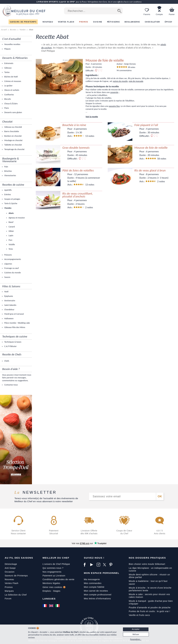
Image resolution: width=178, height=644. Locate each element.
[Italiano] (58, 606)
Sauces (7, 277)
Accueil (4, 30)
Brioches (8, 171)
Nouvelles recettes (12, 44)
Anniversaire (9, 301)
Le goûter (8, 86)
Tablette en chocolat (13, 145)
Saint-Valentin (10, 305)
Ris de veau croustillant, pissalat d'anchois (78, 195)
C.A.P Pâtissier (10, 346)
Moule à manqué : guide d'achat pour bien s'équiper (151, 602)
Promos (9, 587)
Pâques (7, 49)
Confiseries (9, 95)
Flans (6, 108)
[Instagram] (99, 565)
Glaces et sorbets (11, 90)
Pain (6, 167)
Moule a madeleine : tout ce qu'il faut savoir (148, 582)
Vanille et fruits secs (139, 615)
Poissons (8, 255)
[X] (105, 565)
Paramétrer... (136, 639)
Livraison (61, 576)
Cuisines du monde (12, 273)
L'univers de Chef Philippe (56, 564)
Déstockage (11, 564)
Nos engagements (52, 572)
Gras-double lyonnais (76, 148)
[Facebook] (86, 565)
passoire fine (114, 106)
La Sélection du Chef (16, 595)
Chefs (6, 361)
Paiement (48, 576)
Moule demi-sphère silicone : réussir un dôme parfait (149, 576)
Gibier (11, 231)
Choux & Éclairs (11, 104)
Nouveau (9, 579)
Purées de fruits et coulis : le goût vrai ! (149, 611)
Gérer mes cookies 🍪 (54, 587)
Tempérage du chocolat (14, 149)
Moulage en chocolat (13, 140)
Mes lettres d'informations (97, 599)
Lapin (11, 236)
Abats (11, 213)
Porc (10, 240)
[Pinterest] (112, 565)
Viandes (23, 30)
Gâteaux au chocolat (13, 127)
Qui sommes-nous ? (53, 568)
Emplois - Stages (51, 591)
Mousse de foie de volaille (105, 60)
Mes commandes (93, 583)
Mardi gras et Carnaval (14, 314)
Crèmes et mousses (12, 81)
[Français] (45, 606)
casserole (114, 92)
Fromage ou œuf (11, 268)
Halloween (9, 319)
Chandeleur (9, 310)
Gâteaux (8, 68)
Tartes (7, 72)
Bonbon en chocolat (13, 136)
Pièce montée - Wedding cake (17, 323)
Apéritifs (8, 190)
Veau (10, 249)
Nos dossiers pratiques (147, 558)
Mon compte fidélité (94, 587)
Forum (8, 599)
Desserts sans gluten (13, 112)
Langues (49, 599)
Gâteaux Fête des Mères (14, 327)
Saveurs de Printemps (16, 576)
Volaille (11, 244)
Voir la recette (92, 117)
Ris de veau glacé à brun (150, 170)
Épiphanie (8, 296)
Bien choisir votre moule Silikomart (147, 564)
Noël (6, 292)
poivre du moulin (120, 81)
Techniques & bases (13, 342)
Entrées (7, 194)
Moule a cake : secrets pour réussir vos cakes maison (149, 596)
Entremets (9, 63)
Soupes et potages (12, 199)
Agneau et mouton (16, 218)
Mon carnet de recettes (96, 591)
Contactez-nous (11, 385)
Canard (11, 227)
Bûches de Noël (11, 77)
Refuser (136, 634)
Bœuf (11, 222)
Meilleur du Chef (56, 558)
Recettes (13, 30)
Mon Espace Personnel (102, 573)
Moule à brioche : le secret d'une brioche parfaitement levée (150, 589)
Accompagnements (12, 259)
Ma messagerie (92, 579)
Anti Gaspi (10, 568)
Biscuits (7, 99)
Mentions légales (51, 583)
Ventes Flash (11, 583)
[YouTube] (93, 565)
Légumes (8, 264)
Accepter (136, 629)
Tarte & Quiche (10, 203)
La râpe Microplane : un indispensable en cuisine (150, 569)
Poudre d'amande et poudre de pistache (150, 608)
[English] (51, 606)
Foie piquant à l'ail (146, 125)
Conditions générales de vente (58, 579)
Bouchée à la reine (74, 125)
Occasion (10, 572)
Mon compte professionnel (98, 595)
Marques (9, 591)
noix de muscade (136, 81)
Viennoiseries (10, 175)
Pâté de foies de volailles (78, 170)
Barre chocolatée (11, 131)
